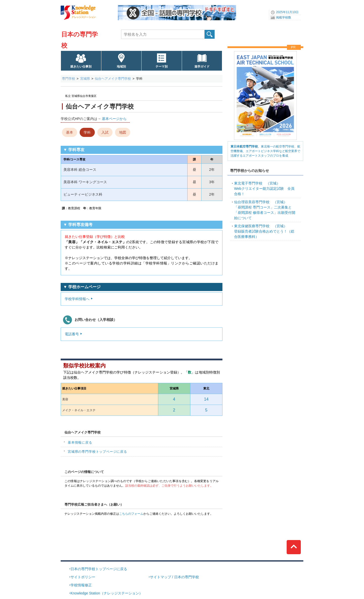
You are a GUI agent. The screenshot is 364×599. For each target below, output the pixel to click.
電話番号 (72, 334)
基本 (70, 132)
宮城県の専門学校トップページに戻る (97, 452)
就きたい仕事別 (81, 67)
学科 (87, 132)
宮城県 (85, 79)
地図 (123, 132)
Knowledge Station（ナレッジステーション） (107, 593)
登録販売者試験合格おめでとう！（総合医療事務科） (264, 231)
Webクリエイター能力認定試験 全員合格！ (264, 189)
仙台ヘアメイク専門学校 (113, 79)
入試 (105, 132)
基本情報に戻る (80, 442)
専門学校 (69, 79)
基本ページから (114, 119)
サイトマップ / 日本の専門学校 (174, 577)
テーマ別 (162, 67)
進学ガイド (202, 67)
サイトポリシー (83, 577)
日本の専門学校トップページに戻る (99, 569)
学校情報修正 (81, 585)
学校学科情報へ (77, 299)
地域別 (121, 67)
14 (206, 399)
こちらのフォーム (131, 514)
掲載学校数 (284, 17)
